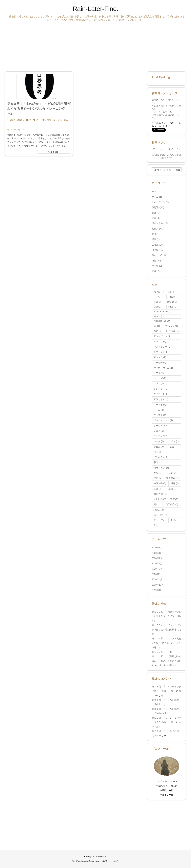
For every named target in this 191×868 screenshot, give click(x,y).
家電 (156, 218)
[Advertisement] (90, 46)
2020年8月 (157, 564)
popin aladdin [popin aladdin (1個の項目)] (162, 312)
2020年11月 (158, 548)
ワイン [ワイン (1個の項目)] (173, 441)
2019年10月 (158, 590)
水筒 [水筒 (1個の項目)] (172, 489)
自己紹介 (158, 250)
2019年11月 (158, 585)
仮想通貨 (158, 207)
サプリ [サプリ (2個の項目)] (159, 373)
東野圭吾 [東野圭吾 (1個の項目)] (172, 478)
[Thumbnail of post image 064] (39, 87)
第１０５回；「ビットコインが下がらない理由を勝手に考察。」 (166, 630)
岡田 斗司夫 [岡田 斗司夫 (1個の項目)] (161, 468)
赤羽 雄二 (63, 120)
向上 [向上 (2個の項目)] (157, 452)
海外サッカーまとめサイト (167, 149)
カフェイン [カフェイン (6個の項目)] (161, 352)
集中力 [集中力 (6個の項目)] (159, 520)
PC (156, 192)
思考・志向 (160, 223)
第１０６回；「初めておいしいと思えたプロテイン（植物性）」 (166, 616)
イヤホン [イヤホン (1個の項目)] (160, 342)
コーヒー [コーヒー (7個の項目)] (160, 363)
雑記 (156, 261)
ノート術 (40, 120)
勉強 (156, 213)
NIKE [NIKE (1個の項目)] (172, 307)
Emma (158, 736)
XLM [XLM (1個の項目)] (158, 331)
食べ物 (157, 266)
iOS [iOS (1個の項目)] (172, 297)
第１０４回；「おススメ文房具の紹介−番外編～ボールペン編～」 (166, 643)
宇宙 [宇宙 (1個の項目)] (157, 462)
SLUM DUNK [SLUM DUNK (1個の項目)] (162, 321)
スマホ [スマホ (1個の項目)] (159, 384)
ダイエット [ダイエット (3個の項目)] (161, 394)
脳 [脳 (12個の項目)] (157, 504)
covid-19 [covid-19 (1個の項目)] (171, 292)
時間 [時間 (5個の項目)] (157, 478)
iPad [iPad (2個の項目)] (157, 302)
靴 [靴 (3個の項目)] (173, 520)
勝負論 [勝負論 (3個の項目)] (159, 447)
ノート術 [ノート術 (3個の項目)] (160, 405)
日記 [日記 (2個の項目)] (172, 473)
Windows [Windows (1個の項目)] (172, 326)
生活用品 (158, 245)
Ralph (157, 704)
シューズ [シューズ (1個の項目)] (160, 378)
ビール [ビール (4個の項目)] (159, 410)
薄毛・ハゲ (159, 255)
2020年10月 (158, 553)
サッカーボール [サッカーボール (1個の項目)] (163, 368)
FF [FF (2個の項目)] (157, 297)
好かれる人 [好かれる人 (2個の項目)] (161, 457)
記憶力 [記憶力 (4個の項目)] (159, 510)
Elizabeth (159, 713)
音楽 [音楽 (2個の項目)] (157, 525)
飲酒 (156, 271)
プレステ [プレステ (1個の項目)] (160, 415)
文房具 (157, 229)
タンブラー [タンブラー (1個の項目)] (161, 389)
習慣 (49, 120)
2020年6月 (157, 574)
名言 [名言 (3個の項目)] (173, 447)
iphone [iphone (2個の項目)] (172, 302)
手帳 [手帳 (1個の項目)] (157, 473)
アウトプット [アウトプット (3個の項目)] (162, 336)
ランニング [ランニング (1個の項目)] (161, 436)
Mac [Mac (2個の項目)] (157, 307)
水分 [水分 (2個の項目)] (157, 489)
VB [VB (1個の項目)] (157, 326)
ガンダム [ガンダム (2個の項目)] (160, 357)
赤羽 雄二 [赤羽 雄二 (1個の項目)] (161, 515)
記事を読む (54, 152)
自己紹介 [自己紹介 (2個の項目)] (172, 504)
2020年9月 (157, 558)
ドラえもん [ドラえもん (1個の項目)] (161, 399)
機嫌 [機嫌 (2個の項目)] (175, 483)
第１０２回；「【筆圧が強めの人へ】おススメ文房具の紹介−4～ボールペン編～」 (166, 661)
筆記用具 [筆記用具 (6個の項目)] (160, 499)
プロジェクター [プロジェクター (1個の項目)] (163, 420)
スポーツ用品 (160, 202)
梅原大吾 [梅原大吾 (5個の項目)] (160, 483)
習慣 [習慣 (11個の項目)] (175, 499)
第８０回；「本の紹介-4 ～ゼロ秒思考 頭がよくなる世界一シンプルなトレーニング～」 (39, 109)
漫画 (156, 239)
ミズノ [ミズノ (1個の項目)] (159, 431)
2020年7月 (157, 569)
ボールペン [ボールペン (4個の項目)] (161, 426)
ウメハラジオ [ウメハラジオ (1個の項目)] (162, 347)
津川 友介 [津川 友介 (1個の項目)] (160, 494)
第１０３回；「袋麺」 (164, 652)
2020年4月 (157, 579)
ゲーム (157, 197)
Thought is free (112, 861)
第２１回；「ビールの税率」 (166, 700)
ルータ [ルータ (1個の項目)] (159, 441)
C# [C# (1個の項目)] (157, 292)
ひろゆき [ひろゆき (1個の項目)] (172, 331)
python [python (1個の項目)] (159, 316)
